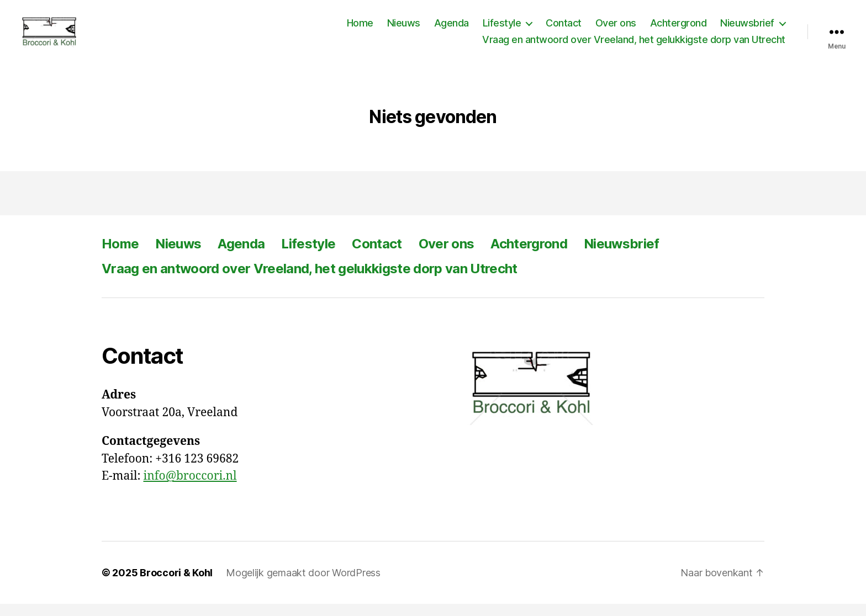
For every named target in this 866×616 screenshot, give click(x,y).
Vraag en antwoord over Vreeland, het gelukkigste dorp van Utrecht (634, 46)
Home (360, 29)
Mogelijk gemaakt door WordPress (303, 585)
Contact (564, 29)
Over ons (616, 29)
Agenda (452, 29)
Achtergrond (678, 29)
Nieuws (404, 29)
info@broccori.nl (190, 489)
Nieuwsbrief (747, 29)
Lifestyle (502, 29)
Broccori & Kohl (176, 585)
